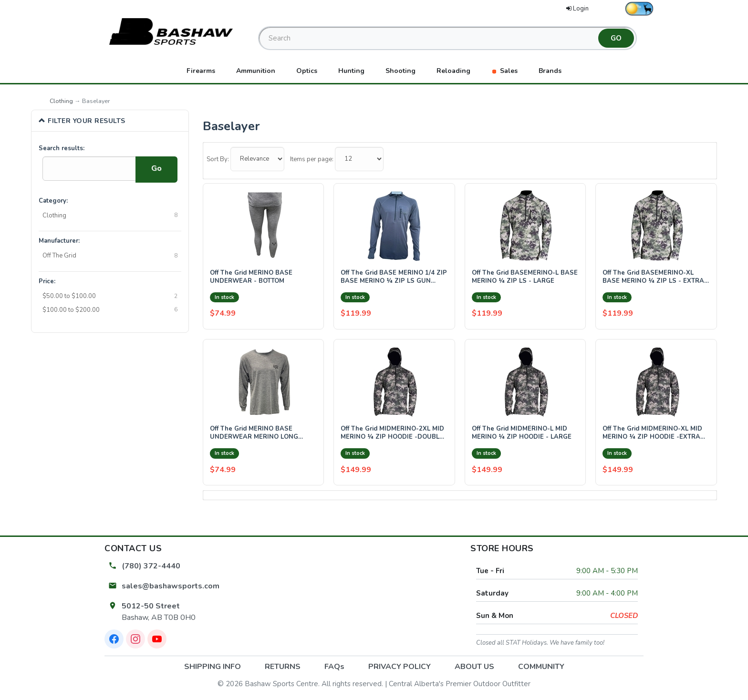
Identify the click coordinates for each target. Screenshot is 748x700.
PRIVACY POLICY (400, 667)
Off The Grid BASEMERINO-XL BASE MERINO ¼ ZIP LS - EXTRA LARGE (653, 277)
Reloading (453, 71)
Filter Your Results (82, 120)
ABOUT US (474, 667)
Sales (504, 71)
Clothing (61, 101)
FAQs (334, 667)
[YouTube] (157, 639)
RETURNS (283, 667)
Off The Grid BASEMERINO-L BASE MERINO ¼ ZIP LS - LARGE (525, 277)
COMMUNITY (541, 667)
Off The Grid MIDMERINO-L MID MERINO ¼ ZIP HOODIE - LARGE (522, 433)
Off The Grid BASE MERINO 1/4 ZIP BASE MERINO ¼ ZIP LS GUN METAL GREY (394, 277)
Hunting (351, 71)
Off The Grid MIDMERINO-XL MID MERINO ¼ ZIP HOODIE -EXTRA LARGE (652, 433)
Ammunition (256, 71)
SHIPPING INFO (213, 667)
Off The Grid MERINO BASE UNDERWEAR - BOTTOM (251, 277)
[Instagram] (135, 639)
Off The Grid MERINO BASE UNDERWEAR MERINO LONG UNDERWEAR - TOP (254, 433)
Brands (550, 71)
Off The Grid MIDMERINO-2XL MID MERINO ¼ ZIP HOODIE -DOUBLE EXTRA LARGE (392, 433)
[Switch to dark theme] (639, 9)
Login (577, 9)
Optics (307, 71)
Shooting (400, 71)
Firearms (201, 71)
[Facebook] (114, 639)
